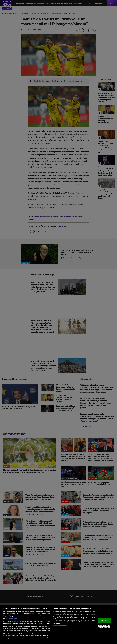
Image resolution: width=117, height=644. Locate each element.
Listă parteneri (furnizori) (60, 625)
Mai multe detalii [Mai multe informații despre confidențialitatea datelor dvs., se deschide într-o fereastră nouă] (13, 619)
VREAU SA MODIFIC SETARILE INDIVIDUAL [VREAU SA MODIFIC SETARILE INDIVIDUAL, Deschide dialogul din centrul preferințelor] (104, 627)
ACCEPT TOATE (105, 620)
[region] (58, 625)
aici (23, 632)
